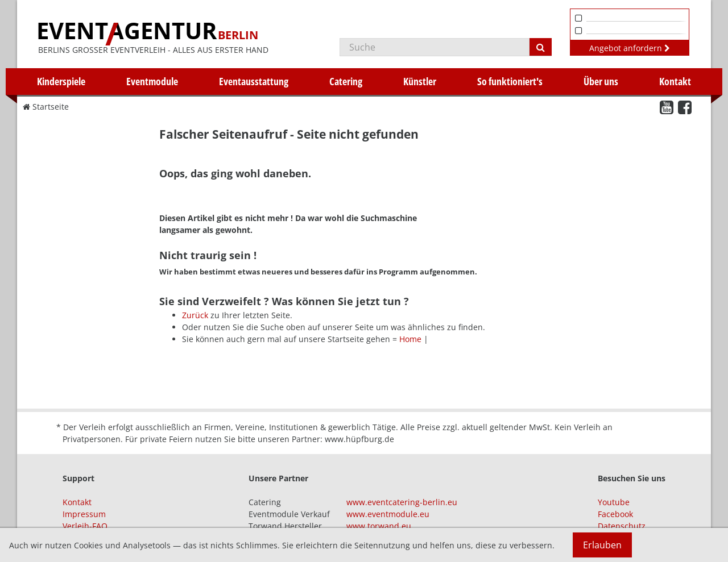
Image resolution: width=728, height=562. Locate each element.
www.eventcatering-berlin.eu (402, 502)
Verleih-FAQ (85, 526)
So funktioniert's (510, 81)
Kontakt (675, 81)
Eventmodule (152, 81)
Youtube (614, 502)
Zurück (195, 315)
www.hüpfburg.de (359, 439)
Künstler (420, 81)
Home (410, 339)
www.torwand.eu (379, 526)
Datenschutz (622, 526)
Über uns (601, 81)
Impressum (84, 514)
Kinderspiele (61, 81)
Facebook (615, 514)
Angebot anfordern (630, 48)
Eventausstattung (254, 81)
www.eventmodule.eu (388, 514)
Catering (346, 81)
